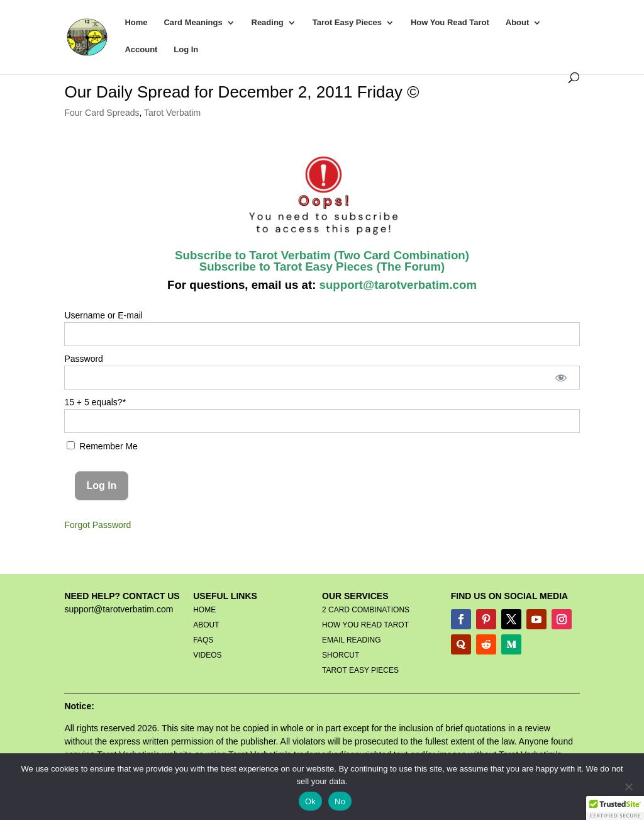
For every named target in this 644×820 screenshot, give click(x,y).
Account (141, 50)
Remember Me (102, 446)
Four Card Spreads (102, 113)
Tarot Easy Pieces (347, 23)
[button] (615, 808)
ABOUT (206, 625)
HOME (204, 610)
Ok (310, 801)
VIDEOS (207, 655)
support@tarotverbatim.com (396, 285)
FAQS (203, 640)
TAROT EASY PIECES (360, 670)
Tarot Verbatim (172, 113)
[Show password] (561, 378)
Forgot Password (97, 525)
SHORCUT (341, 655)
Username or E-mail (103, 315)
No (340, 801)
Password (83, 359)
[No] (628, 787)
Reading (268, 23)
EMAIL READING (352, 640)
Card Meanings (193, 23)
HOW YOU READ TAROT (365, 625)
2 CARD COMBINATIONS (366, 610)
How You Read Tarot (450, 23)
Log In (186, 50)
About (518, 23)
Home (136, 23)
